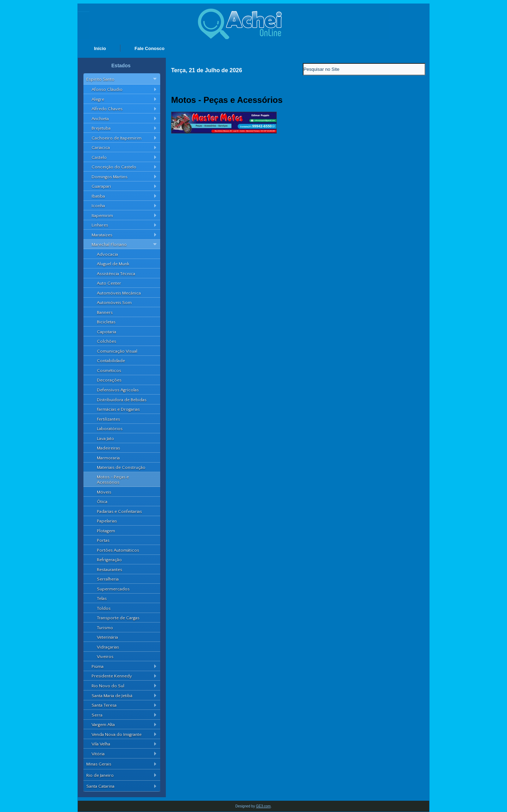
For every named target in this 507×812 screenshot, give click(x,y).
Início (100, 48)
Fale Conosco (149, 48)
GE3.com (263, 806)
